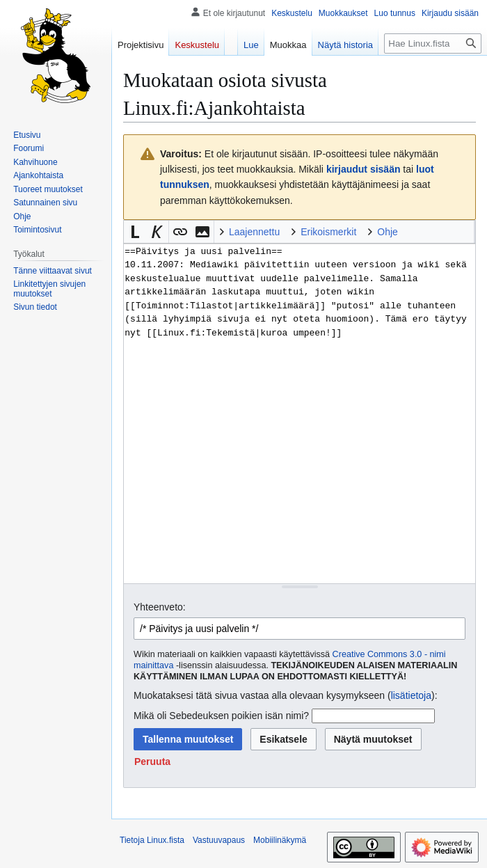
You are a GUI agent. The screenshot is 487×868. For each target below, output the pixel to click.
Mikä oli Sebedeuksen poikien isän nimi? (221, 716)
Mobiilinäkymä (280, 840)
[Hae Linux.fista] (433, 44)
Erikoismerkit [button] (328, 232)
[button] (135, 232)
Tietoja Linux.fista (152, 840)
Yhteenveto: (160, 607)
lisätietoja (411, 695)
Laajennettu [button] (254, 232)
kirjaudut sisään (364, 169)
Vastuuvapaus (219, 840)
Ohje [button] (388, 232)
